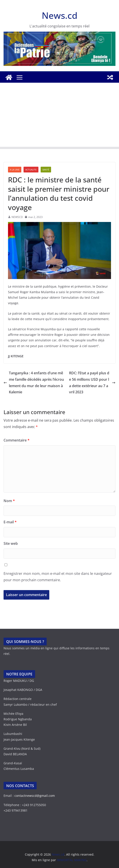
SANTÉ (46, 170)
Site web (11, 543)
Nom (9, 501)
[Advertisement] (59, 116)
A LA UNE (15, 170)
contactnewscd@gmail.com (35, 796)
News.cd (60, 15)
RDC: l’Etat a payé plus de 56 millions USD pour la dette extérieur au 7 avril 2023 (92, 382)
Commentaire (17, 440)
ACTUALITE (31, 170)
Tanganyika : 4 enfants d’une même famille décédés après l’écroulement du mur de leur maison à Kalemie (34, 382)
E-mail (10, 522)
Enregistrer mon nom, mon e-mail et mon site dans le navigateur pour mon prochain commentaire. (58, 577)
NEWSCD (17, 217)
